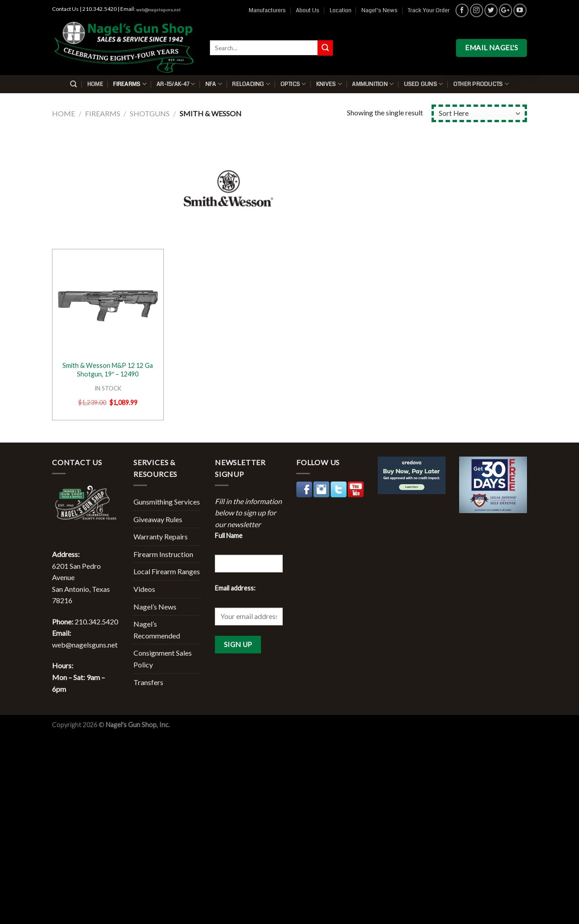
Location (341, 10)
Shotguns (150, 113)
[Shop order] (479, 113)
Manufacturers (267, 10)
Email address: (235, 588)
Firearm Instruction (163, 554)
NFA (214, 84)
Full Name (229, 536)
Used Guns (424, 84)
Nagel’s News (380, 10)
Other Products (481, 84)
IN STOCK (108, 388)
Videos (144, 589)
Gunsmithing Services (167, 502)
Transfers (148, 682)
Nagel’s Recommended (157, 630)
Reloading (251, 84)
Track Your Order (429, 10)
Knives (329, 84)
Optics (293, 84)
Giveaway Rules (158, 519)
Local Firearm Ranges (167, 571)
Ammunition (373, 84)
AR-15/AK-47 (176, 84)
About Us (308, 10)
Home (95, 84)
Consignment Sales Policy (163, 659)
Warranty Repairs (161, 536)
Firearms (130, 84)
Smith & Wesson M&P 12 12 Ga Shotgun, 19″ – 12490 (108, 370)
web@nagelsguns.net (158, 10)
